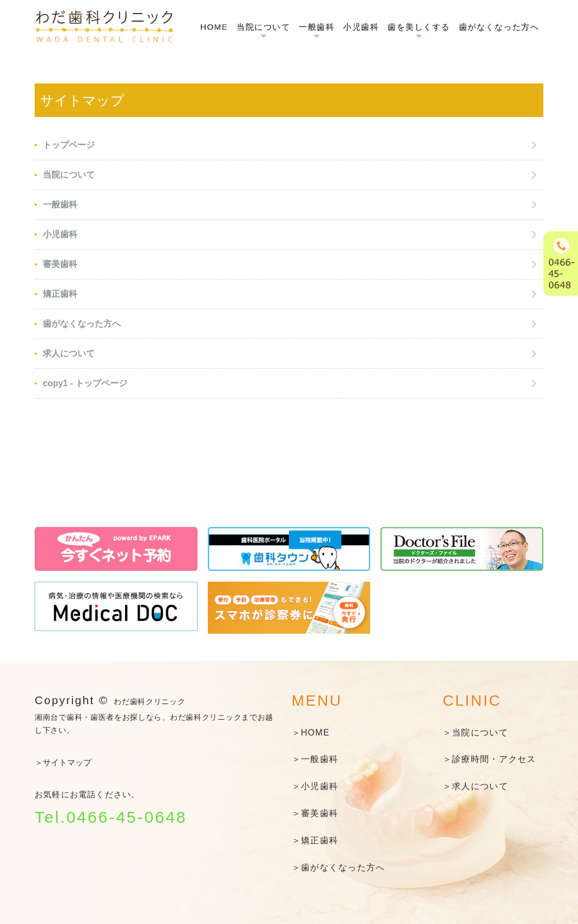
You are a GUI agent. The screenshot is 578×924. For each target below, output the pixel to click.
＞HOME (311, 733)
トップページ (69, 145)
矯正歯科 (60, 294)
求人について (69, 353)
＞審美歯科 (315, 813)
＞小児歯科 (315, 786)
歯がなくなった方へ (499, 27)
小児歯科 (361, 27)
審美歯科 (60, 264)
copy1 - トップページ (85, 383)
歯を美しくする (419, 27)
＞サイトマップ (63, 762)
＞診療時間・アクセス (490, 759)
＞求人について (475, 786)
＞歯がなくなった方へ (339, 867)
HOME (214, 27)
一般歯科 (317, 27)
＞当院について (475, 733)
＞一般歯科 (315, 759)
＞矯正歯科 (315, 840)
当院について (263, 27)
